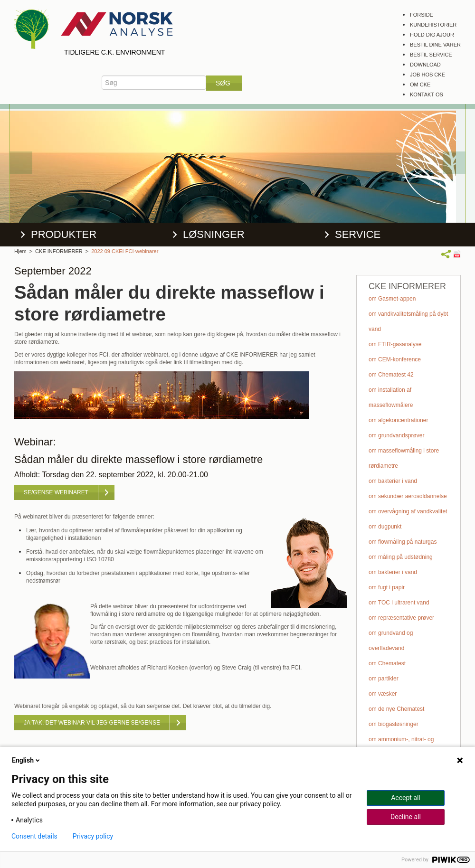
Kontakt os (427, 94)
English (27, 760)
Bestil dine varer (435, 45)
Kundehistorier (433, 25)
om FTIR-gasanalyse (395, 344)
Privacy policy (93, 836)
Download (425, 65)
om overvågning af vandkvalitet (408, 511)
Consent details (34, 836)
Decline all (406, 817)
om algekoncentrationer (398, 420)
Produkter (64, 234)
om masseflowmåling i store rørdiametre (404, 458)
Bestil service (431, 55)
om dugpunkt (385, 527)
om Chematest (387, 663)
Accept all (406, 798)
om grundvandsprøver (396, 435)
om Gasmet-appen (392, 299)
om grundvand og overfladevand (391, 641)
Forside (422, 15)
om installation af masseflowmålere (391, 397)
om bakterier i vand (393, 481)
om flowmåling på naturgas (403, 542)
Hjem (20, 251)
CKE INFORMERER (59, 251)
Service (358, 234)
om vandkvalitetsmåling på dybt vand (408, 321)
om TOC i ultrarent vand (399, 603)
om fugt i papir (387, 587)
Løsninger (214, 234)
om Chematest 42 (391, 375)
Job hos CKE (427, 75)
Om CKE (420, 85)
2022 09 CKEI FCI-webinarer (125, 251)
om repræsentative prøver (401, 618)
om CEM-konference (395, 359)
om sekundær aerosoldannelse (408, 496)
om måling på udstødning (401, 557)
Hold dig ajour (432, 35)
